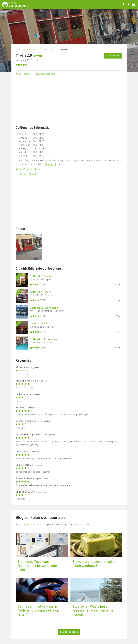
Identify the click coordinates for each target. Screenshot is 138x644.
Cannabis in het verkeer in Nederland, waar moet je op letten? (38, 611)
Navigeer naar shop (44, 74)
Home (18, 49)
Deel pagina (23, 74)
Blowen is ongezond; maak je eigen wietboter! (94, 564)
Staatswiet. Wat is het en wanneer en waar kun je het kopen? (93, 611)
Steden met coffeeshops (35, 49)
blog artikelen (30, 525)
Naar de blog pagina (69, 632)
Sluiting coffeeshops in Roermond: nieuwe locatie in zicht (39, 566)
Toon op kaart (113, 56)
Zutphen (53, 49)
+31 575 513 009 (27, 174)
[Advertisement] (69, 101)
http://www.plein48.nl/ (30, 169)
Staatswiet (51, 164)
